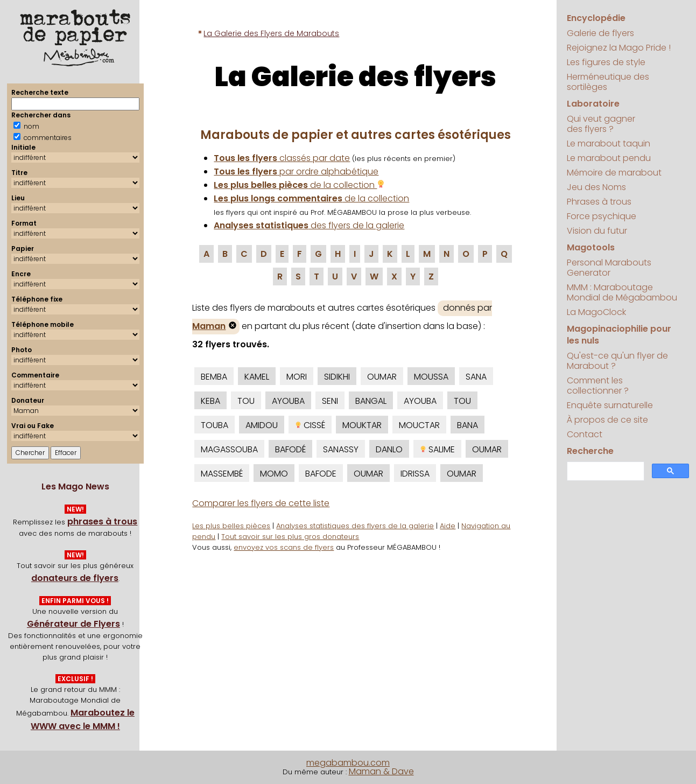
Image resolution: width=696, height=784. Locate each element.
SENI (330, 401)
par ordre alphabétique (296, 171)
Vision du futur (597, 231)
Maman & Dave (381, 771)
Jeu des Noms (596, 187)
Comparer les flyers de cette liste (261, 503)
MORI (297, 377)
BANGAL (371, 401)
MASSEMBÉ (222, 474)
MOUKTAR (362, 425)
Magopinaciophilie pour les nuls (619, 335)
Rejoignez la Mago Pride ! (619, 48)
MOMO (274, 474)
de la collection (299, 185)
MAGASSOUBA (229, 449)
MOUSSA (431, 377)
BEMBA (214, 377)
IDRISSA (415, 474)
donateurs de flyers (75, 578)
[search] (604, 471)
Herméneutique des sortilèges (608, 82)
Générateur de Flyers (73, 624)
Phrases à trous (599, 202)
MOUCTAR (419, 425)
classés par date (282, 158)
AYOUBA (288, 401)
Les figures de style (606, 62)
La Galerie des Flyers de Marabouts (271, 33)
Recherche (590, 451)
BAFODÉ (290, 449)
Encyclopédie (596, 18)
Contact (585, 434)
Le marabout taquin (609, 143)
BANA (467, 425)
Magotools (591, 247)
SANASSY (341, 449)
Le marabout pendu (609, 158)
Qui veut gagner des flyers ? (601, 124)
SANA (476, 377)
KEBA (210, 401)
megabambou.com (348, 763)
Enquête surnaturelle (610, 405)
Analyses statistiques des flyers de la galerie (355, 526)
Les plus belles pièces (231, 526)
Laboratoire (593, 104)
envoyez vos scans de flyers (284, 547)
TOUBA (215, 425)
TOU (246, 401)
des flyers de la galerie (309, 225)
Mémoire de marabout (614, 173)
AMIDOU (262, 425)
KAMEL (257, 377)
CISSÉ (310, 425)
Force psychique (602, 216)
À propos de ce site (607, 420)
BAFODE (321, 474)
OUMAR (382, 377)
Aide (448, 526)
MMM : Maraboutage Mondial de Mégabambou (622, 292)
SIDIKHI (337, 377)
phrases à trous (102, 521)
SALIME (437, 449)
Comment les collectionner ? (598, 386)
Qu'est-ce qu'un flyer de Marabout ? (617, 361)
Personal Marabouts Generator (609, 268)
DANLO (389, 449)
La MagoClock (596, 312)
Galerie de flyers (600, 33)
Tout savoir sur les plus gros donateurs (290, 537)
